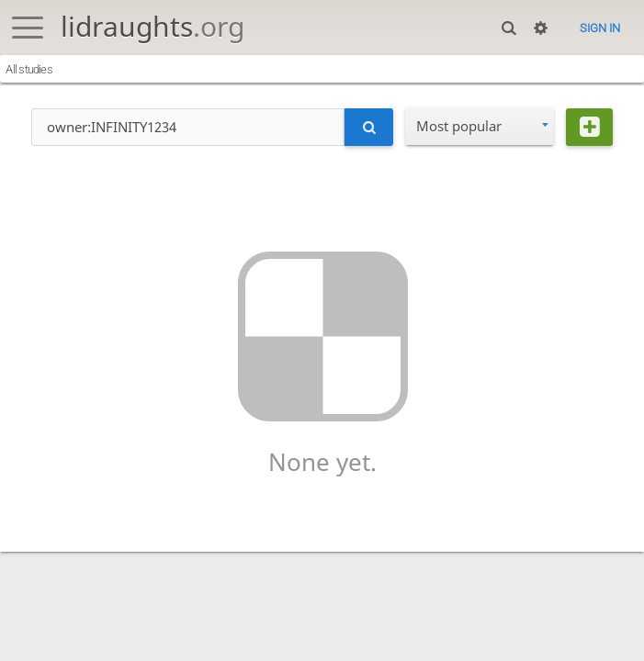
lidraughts (153, 26)
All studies (29, 69)
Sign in (600, 28)
